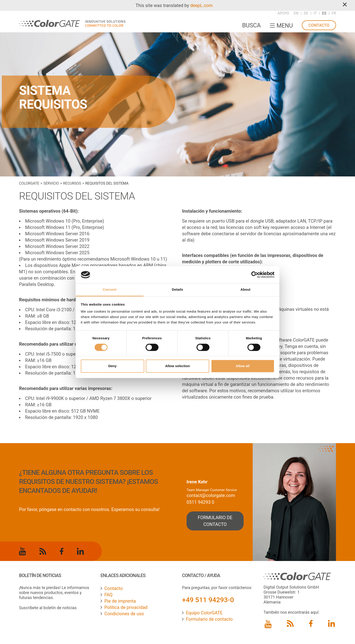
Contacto (319, 25)
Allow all (243, 366)
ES (324, 13)
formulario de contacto (215, 521)
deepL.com (201, 5)
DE (306, 13)
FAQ (108, 595)
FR (334, 13)
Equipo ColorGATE (204, 613)
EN (296, 13)
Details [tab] (177, 290)
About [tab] (245, 290)
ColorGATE (29, 183)
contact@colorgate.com (211, 495)
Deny (112, 366)
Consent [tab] (110, 290)
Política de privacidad (126, 607)
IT (315, 13)
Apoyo (283, 13)
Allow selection (177, 366)
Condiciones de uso (124, 614)
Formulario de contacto (209, 619)
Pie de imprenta (120, 601)
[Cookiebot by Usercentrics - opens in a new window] (255, 275)
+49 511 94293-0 (208, 600)
